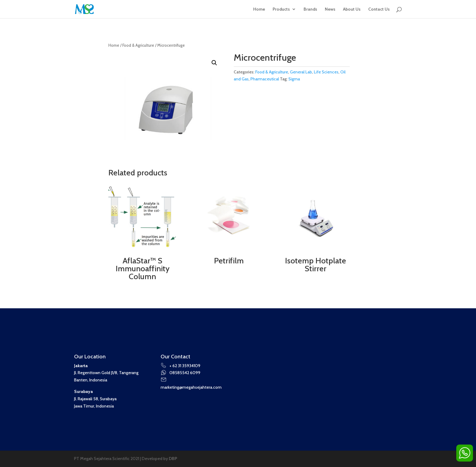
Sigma (294, 79)
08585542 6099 (181, 373)
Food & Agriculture (138, 45)
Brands (310, 9)
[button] (214, 63)
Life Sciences (326, 72)
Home (259, 9)
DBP (173, 459)
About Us (352, 9)
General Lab (301, 72)
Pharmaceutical (265, 79)
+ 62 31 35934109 (181, 366)
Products (281, 9)
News (330, 9)
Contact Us (379, 9)
